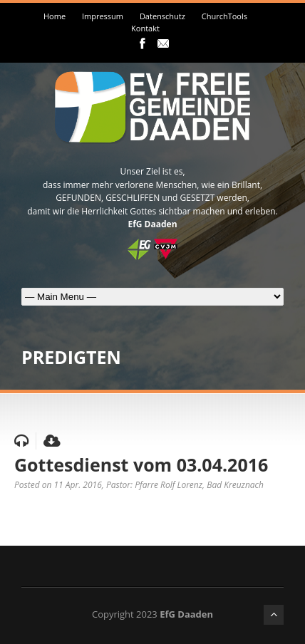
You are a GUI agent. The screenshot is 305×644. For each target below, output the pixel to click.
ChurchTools (224, 16)
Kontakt (145, 28)
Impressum (103, 16)
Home (55, 16)
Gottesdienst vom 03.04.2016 (141, 464)
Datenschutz (162, 16)
